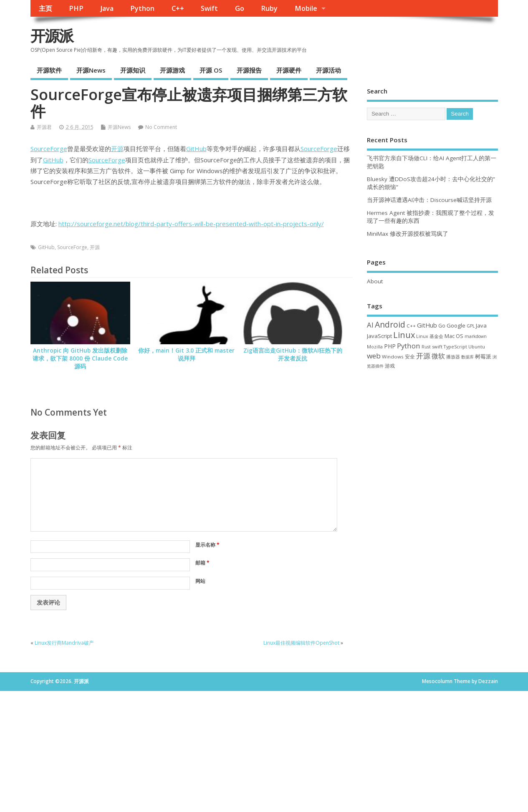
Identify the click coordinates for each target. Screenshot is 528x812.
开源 (117, 149)
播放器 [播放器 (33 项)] (453, 357)
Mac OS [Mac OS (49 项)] (454, 336)
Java (107, 8)
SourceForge (49, 149)
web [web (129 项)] (374, 356)
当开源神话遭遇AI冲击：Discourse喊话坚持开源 (429, 200)
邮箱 (202, 563)
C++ (178, 8)
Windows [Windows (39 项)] (393, 357)
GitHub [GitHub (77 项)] (427, 325)
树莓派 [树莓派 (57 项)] (483, 356)
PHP (76, 8)
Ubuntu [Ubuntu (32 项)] (477, 347)
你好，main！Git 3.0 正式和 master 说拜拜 (186, 354)
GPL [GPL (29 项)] (471, 326)
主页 (45, 8)
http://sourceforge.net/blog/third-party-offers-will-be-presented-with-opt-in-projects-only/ (191, 224)
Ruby (269, 8)
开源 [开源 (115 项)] (423, 356)
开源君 (44, 127)
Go (240, 8)
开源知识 (133, 70)
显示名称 (207, 545)
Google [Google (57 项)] (456, 325)
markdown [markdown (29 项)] (476, 336)
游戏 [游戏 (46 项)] (390, 366)
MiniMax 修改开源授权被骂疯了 (408, 234)
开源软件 (49, 70)
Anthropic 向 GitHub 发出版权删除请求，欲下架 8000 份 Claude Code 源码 (80, 358)
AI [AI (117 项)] (370, 325)
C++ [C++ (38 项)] (411, 326)
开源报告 (249, 70)
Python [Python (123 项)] (409, 346)
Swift (209, 8)
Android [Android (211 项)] (390, 324)
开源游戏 (172, 70)
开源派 (52, 36)
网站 (200, 581)
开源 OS (211, 70)
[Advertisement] (432, 438)
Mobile (306, 8)
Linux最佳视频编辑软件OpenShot (301, 643)
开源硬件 (289, 70)
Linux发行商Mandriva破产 (64, 643)
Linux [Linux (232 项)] (404, 335)
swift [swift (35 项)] (437, 347)
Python (142, 8)
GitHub (196, 149)
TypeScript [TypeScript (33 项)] (455, 347)
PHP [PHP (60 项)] (390, 346)
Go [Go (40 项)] (442, 325)
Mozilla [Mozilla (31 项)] (375, 347)
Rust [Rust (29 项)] (426, 347)
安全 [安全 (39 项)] (410, 357)
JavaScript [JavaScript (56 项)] (379, 336)
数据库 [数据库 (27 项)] (467, 357)
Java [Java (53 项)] (481, 325)
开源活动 (328, 70)
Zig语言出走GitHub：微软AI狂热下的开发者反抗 (293, 354)
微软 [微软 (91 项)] (438, 356)
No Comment (161, 127)
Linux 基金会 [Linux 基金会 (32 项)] (430, 336)
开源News (91, 70)
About (375, 281)
